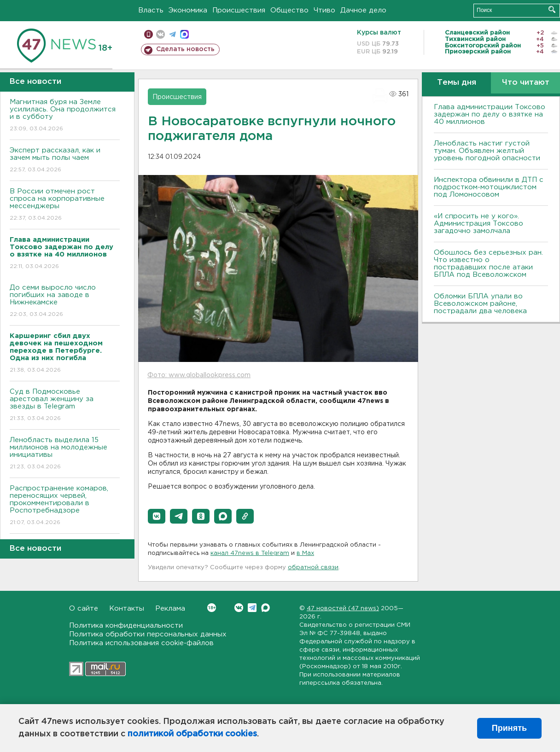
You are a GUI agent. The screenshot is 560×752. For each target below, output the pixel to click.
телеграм (172, 34)
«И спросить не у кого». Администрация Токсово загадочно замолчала (478, 224)
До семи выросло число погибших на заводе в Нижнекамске (65, 301)
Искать (552, 9)
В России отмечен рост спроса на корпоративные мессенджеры (65, 205)
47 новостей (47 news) (343, 609)
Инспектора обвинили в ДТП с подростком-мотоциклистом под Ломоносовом (489, 187)
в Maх (305, 553)
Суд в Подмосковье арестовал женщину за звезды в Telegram (65, 405)
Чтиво (324, 10)
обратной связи (313, 568)
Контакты (127, 609)
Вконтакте (212, 608)
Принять (509, 728)
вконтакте (160, 34)
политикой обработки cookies (192, 734)
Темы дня (457, 83)
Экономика (188, 10)
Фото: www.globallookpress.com (199, 375)
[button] (157, 516)
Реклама (170, 609)
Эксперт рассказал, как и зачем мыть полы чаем (65, 160)
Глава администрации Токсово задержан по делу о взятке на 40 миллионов (490, 114)
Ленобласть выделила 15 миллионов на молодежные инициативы (65, 454)
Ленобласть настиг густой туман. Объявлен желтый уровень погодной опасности (487, 151)
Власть (151, 10)
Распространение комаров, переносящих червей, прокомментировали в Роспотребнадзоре (65, 506)
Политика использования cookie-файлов (141, 643)
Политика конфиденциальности (126, 626)
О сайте (84, 609)
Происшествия (239, 10)
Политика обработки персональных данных (148, 634)
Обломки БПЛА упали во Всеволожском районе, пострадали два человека (480, 304)
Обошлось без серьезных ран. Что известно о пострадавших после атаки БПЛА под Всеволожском (488, 264)
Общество (289, 10)
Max (265, 608)
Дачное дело (363, 10)
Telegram (252, 608)
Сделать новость (185, 49)
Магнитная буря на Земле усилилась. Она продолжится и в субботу (65, 116)
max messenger (184, 34)
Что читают (526, 83)
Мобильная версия (149, 34)
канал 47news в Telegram (250, 553)
